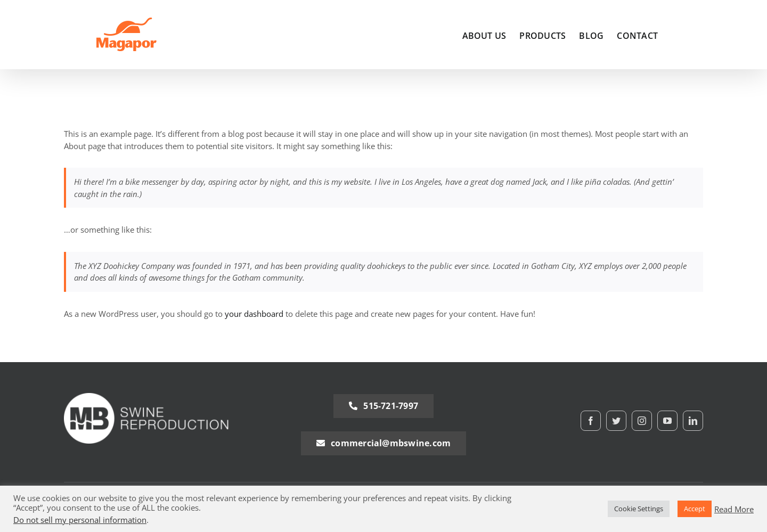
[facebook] (591, 421)
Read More (734, 509)
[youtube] (667, 421)
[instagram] (642, 421)
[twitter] (616, 421)
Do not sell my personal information (80, 520)
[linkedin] (693, 421)
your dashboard (254, 314)
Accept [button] (695, 509)
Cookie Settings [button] (639, 509)
